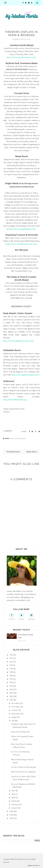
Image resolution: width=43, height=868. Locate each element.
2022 (11, 662)
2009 (11, 815)
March (14, 801)
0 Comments (8, 431)
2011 (11, 700)
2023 (11, 658)
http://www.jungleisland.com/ (23, 229)
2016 (11, 682)
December (16, 703)
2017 (11, 679)
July (13, 721)
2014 (11, 689)
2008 (11, 818)
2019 (11, 672)
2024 (11, 655)
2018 (11, 676)
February (15, 804)
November (16, 707)
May (13, 794)
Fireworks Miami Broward (18, 439)
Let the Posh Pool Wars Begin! (24, 767)
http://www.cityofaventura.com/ (22, 57)
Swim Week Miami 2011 (20, 732)
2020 (11, 669)
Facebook (12, 616)
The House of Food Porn (26, 636)
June (13, 791)
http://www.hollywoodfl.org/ (15, 400)
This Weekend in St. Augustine (23, 772)
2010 (11, 811)
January (15, 808)
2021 (11, 665)
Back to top (34, 866)
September (16, 714)
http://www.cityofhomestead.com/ (22, 244)
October (15, 710)
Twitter (21, 616)
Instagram (31, 616)
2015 (11, 686)
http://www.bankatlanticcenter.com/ (19, 341)
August (14, 717)
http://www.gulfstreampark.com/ (26, 375)
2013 (11, 693)
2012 (11, 696)
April (13, 797)
